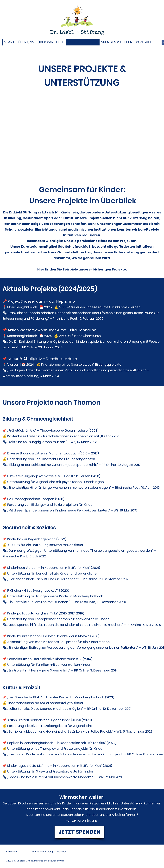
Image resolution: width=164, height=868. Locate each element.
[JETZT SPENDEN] (79, 832)
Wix (62, 861)
